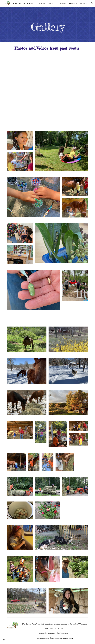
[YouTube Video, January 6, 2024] (47, 75)
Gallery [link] (73, 3)
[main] (48, 27)
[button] (92, 3)
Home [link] (42, 3)
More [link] (82, 3)
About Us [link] (52, 3)
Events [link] (63, 3)
